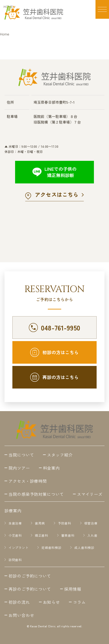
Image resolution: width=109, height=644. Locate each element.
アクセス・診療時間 (28, 481)
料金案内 (52, 468)
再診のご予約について (30, 589)
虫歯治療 (15, 523)
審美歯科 (68, 535)
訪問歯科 (15, 560)
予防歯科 (65, 523)
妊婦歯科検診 (51, 548)
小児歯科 (15, 535)
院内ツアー (19, 468)
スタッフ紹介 (60, 455)
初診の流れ (19, 602)
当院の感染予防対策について (36, 494)
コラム (79, 602)
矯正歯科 (42, 535)
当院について (21, 455)
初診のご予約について (30, 576)
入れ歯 (92, 535)
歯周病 (40, 523)
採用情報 (73, 589)
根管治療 (91, 523)
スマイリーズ (90, 494)
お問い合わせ (21, 615)
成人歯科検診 (84, 548)
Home (5, 34)
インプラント (18, 548)
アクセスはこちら (57, 194)
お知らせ (52, 602)
